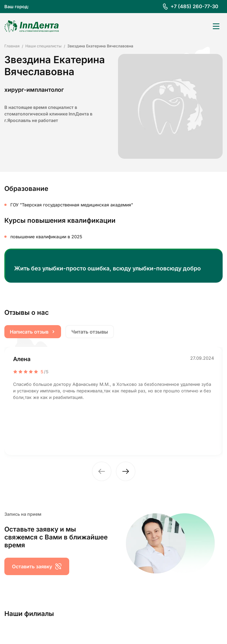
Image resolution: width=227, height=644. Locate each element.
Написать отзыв (33, 332)
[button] (102, 471)
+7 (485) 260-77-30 (194, 6)
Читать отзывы (90, 332)
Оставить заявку (37, 566)
